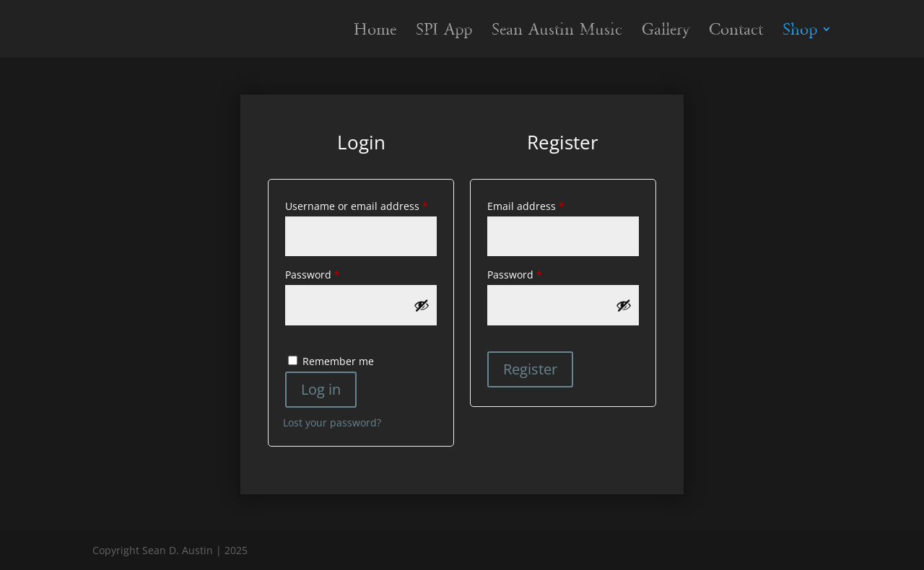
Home (375, 31)
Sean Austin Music (557, 31)
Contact (736, 31)
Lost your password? (332, 422)
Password (335, 273)
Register (530, 369)
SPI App (444, 31)
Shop (800, 31)
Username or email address (361, 205)
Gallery (666, 31)
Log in (321, 389)
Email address (548, 205)
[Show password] (422, 305)
